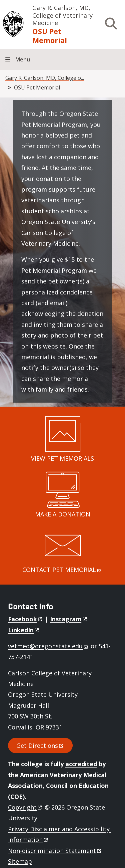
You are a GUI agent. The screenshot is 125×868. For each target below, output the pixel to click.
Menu (23, 59)
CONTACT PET (62, 570)
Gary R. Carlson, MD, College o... (45, 78)
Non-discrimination (55, 851)
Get (40, 745)
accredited (81, 764)
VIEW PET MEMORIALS (62, 458)
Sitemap (20, 861)
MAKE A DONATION (63, 514)
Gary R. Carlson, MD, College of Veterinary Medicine (62, 15)
